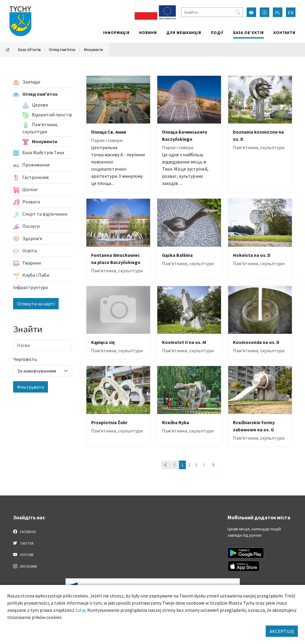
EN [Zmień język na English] (291, 13)
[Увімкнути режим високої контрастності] (251, 12)
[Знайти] (212, 12)
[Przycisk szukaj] (238, 12)
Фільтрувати (31, 387)
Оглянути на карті (36, 304)
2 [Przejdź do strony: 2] (189, 465)
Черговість (25, 359)
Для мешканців (184, 33)
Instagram (25, 566)
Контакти (284, 33)
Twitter (23, 543)
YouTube (23, 555)
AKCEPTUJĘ (282, 631)
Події (217, 33)
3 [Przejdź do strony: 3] (196, 465)
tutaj (80, 610)
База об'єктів (249, 33)
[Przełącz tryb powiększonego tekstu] (264, 12)
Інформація (116, 33)
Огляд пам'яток (62, 50)
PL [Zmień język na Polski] (278, 13)
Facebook (25, 532)
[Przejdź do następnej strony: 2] (204, 465)
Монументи (94, 50)
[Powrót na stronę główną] (8, 50)
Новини (148, 33)
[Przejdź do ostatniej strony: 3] (213, 465)
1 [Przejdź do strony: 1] (182, 465)
